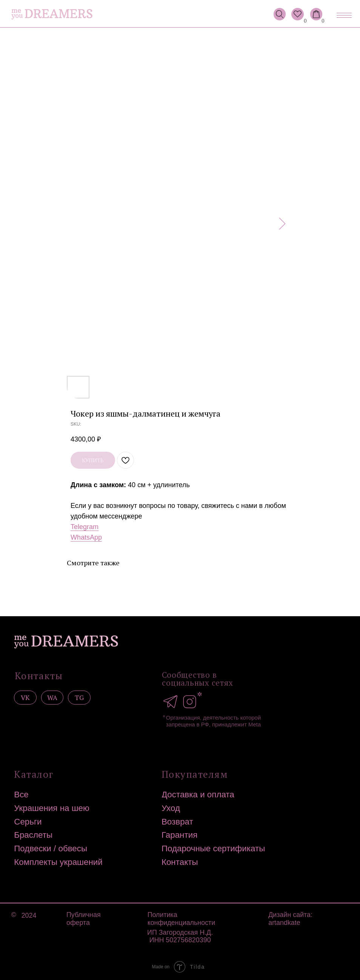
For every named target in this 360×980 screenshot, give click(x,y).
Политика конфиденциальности (182, 919)
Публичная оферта (84, 919)
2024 (29, 915)
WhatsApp (86, 537)
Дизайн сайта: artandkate (290, 919)
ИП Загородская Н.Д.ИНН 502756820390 (180, 936)
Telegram (85, 527)
